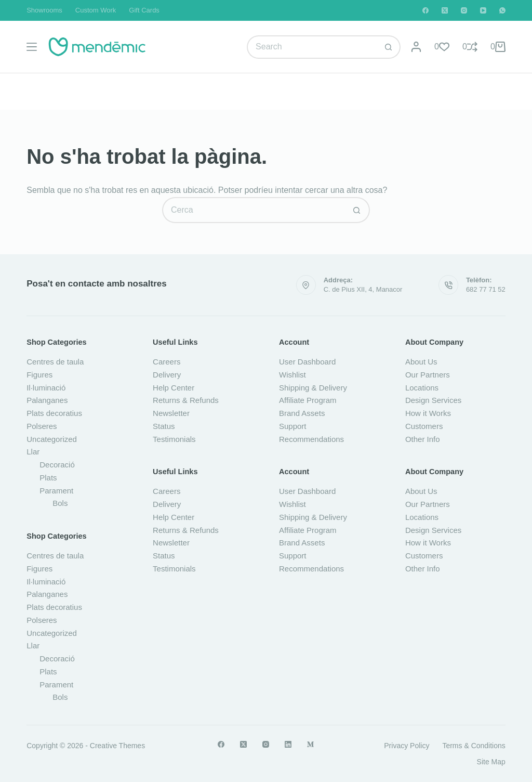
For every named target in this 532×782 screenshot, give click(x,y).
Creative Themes (117, 746)
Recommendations (311, 439)
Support (293, 426)
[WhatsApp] (502, 10)
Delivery (167, 375)
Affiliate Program (308, 400)
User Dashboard (307, 362)
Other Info (423, 439)
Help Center (174, 388)
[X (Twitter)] (445, 10)
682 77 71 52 (486, 289)
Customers (424, 426)
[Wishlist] (442, 47)
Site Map (491, 762)
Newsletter (171, 413)
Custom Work (96, 10)
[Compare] (470, 47)
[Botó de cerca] (389, 47)
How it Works (428, 413)
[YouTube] (483, 10)
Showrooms (44, 10)
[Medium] (310, 744)
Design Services (433, 400)
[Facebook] (425, 10)
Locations (422, 388)
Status (164, 426)
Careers (167, 362)
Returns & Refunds (186, 400)
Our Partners (428, 375)
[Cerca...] (312, 47)
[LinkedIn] (288, 744)
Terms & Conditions (474, 746)
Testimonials (174, 439)
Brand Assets (302, 413)
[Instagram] (464, 10)
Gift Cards (144, 10)
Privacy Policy (407, 746)
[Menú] (32, 47)
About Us (421, 362)
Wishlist (292, 375)
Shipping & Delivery (313, 388)
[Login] (416, 47)
